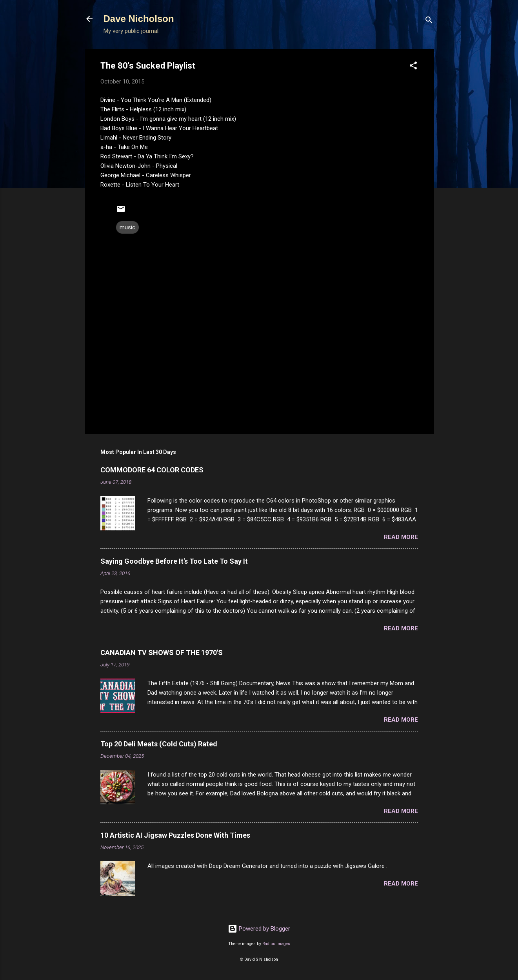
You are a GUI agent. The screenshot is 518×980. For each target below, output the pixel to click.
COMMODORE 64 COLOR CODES (152, 470)
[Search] (429, 21)
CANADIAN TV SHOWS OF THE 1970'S (162, 652)
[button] (413, 67)
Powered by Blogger (259, 929)
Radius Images (276, 944)
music (127, 227)
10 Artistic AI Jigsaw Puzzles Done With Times (175, 835)
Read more (401, 537)
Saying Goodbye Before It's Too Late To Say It (174, 561)
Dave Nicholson (139, 19)
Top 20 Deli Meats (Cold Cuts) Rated (159, 744)
